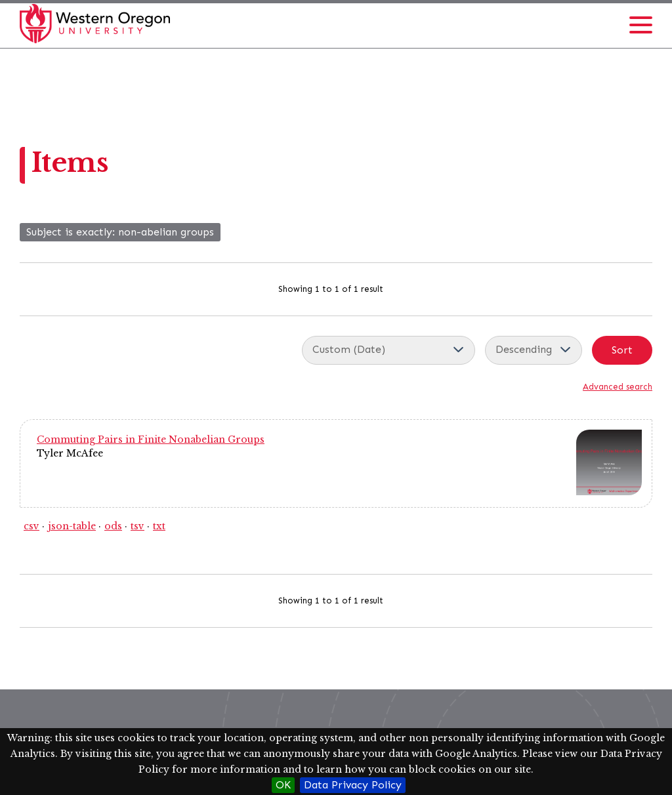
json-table (72, 526)
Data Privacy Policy (353, 785)
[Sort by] (388, 350)
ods (113, 526)
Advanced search (618, 387)
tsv (137, 526)
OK (283, 785)
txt (159, 526)
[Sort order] (534, 350)
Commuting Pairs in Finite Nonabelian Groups (151, 439)
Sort (622, 350)
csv (31, 526)
